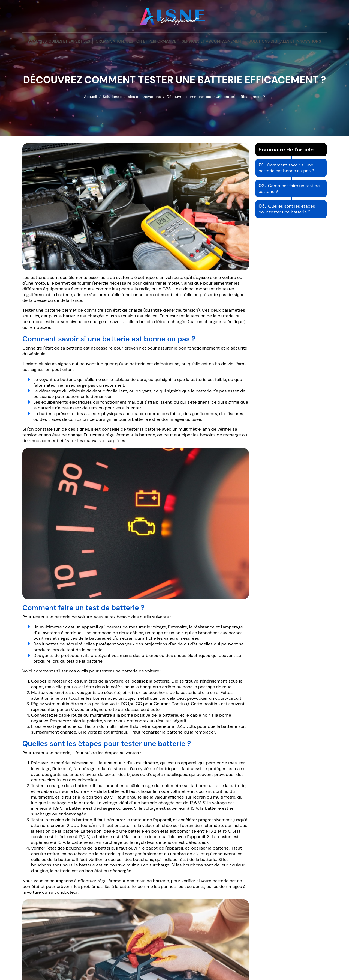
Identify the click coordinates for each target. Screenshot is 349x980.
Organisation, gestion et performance (136, 41)
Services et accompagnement (213, 41)
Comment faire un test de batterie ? (289, 189)
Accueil (90, 97)
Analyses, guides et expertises (59, 41)
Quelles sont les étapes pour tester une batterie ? (287, 209)
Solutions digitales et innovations (285, 41)
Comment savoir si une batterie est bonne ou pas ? (286, 168)
